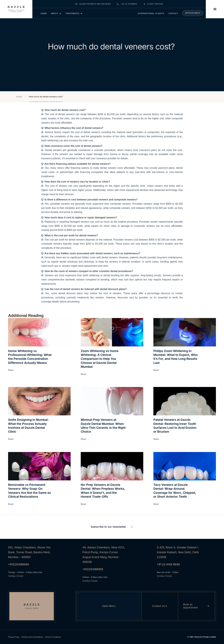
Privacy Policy (14, 637)
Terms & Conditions (53, 637)
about (55, 13)
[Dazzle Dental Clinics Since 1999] (16, 9)
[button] (56, 13)
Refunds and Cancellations (32, 637)
